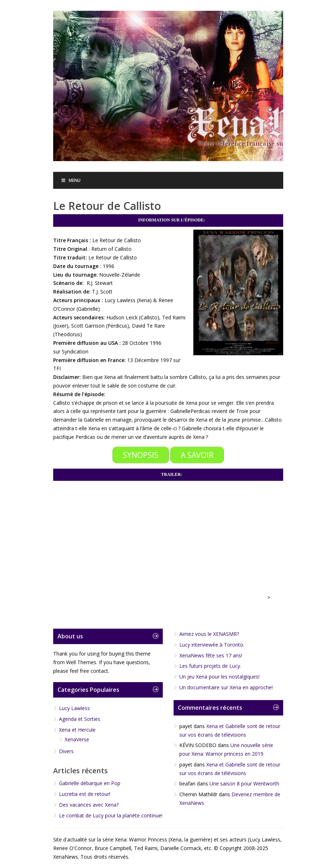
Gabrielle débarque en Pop (90, 783)
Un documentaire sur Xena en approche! (226, 687)
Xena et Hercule (77, 729)
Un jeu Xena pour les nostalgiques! (219, 677)
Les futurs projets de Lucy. (210, 666)
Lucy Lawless (74, 708)
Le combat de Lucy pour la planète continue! (111, 815)
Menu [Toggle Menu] (71, 180)
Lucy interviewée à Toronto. (212, 644)
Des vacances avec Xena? (89, 804)
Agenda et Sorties (80, 719)
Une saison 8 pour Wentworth (244, 783)
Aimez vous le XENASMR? (209, 634)
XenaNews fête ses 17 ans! (211, 655)
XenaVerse (77, 739)
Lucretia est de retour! (85, 794)
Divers (66, 751)
